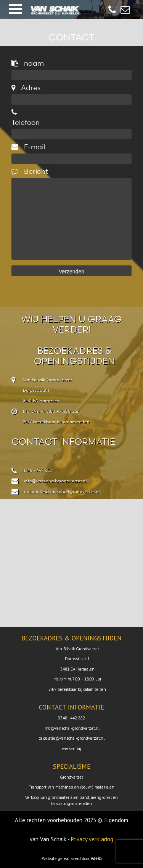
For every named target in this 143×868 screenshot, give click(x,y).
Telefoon (26, 118)
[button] (15, 9)
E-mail (28, 146)
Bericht (30, 171)
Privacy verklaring (92, 839)
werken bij (71, 748)
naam (28, 63)
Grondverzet (71, 777)
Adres (26, 87)
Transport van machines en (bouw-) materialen (71, 787)
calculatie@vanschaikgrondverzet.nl (62, 491)
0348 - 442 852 (37, 470)
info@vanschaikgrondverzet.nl (55, 481)
